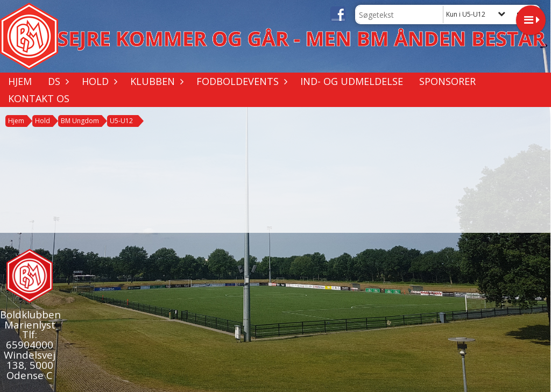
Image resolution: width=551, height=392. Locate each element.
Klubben (155, 81)
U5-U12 (121, 121)
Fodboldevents (240, 81)
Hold (98, 81)
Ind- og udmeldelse (352, 81)
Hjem (20, 81)
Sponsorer (447, 81)
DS (57, 81)
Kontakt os (39, 98)
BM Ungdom (80, 121)
